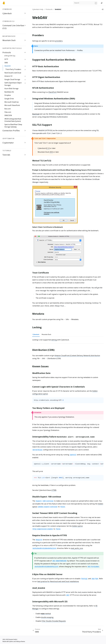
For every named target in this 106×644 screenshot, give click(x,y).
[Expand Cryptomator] (25, 143)
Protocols (7, 52)
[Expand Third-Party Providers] (25, 70)
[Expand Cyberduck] (25, 13)
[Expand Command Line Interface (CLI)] (25, 25)
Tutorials (6, 155)
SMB (6, 63)
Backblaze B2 (9, 92)
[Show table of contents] (103, 9)
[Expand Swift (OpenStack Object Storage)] (25, 83)
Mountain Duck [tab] (46, 334)
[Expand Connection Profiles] (25, 130)
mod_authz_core (77, 548)
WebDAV (8, 66)
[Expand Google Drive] (25, 99)
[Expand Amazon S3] (25, 76)
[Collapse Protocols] (25, 52)
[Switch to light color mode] (102, 3)
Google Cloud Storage (12, 80)
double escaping (47, 617)
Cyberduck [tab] (36, 334)
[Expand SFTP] (25, 59)
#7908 (54, 490)
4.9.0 (51, 152)
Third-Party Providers (13, 69)
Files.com (8, 112)
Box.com (8, 109)
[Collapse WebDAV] (25, 66)
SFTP (6, 59)
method (46, 614)
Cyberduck (7, 13)
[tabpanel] (68, 340)
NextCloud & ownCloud (13, 73)
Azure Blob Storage (11, 89)
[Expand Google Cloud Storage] (25, 80)
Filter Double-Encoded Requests (54, 621)
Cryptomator (8, 143)
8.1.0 (48, 148)
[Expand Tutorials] (25, 155)
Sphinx (11, 641)
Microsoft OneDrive (12, 102)
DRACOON (8, 115)
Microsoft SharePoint (12, 105)
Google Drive (9, 99)
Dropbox (8, 95)
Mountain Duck (9, 40)
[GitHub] (99, 3)
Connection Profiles (11, 131)
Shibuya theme (20, 641)
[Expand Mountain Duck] (25, 40)
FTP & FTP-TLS (10, 56)
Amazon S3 (8, 76)
